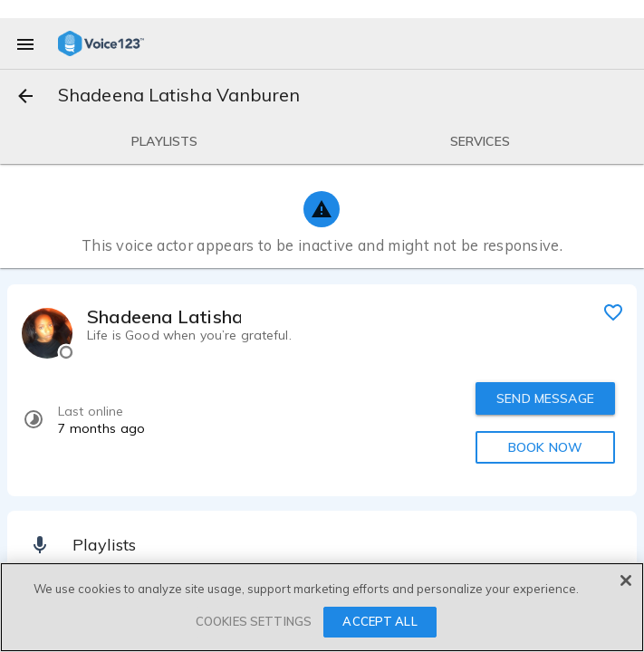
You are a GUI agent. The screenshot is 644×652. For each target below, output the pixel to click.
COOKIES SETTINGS (254, 622)
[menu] (25, 43)
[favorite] (613, 312)
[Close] (626, 580)
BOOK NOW (545, 447)
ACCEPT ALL (380, 622)
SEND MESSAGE (545, 398)
